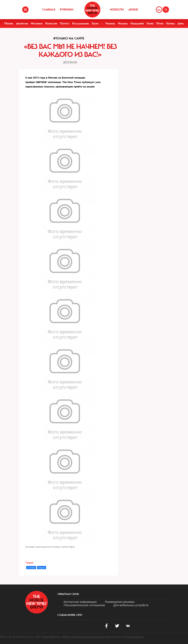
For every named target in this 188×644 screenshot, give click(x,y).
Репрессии (51, 23)
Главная (49, 10)
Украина (110, 23)
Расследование (81, 23)
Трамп (150, 23)
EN (159, 10)
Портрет (65, 23)
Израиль (123, 23)
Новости (117, 10)
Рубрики (67, 10)
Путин (160, 23)
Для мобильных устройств (131, 605)
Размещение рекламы (120, 602)
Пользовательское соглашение (84, 605)
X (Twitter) (31, 568)
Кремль (171, 23)
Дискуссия (22, 23)
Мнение (9, 23)
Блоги (95, 23)
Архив (133, 10)
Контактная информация (80, 602)
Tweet (29, 563)
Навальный (137, 23)
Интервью (37, 23)
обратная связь (68, 594)
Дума (181, 23)
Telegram (42, 568)
